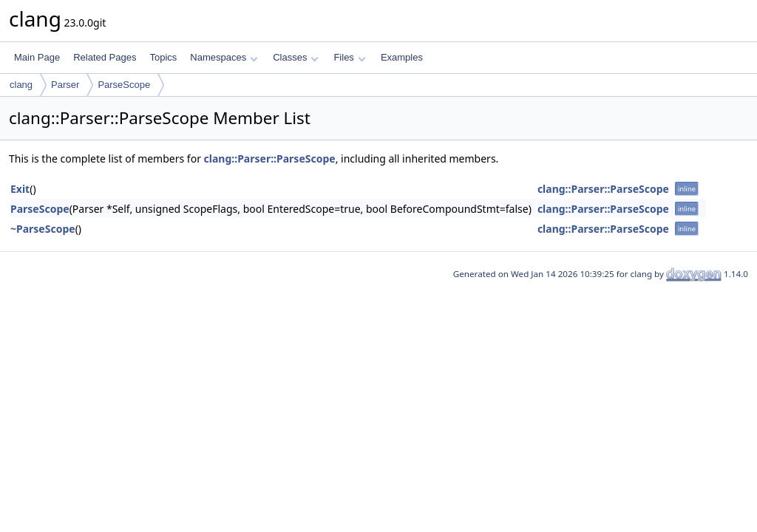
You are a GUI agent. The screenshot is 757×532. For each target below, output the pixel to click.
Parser (65, 85)
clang (21, 85)
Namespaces (224, 57)
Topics (163, 57)
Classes (296, 57)
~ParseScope (43, 229)
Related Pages (105, 57)
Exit (20, 189)
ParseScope (124, 85)
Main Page (37, 57)
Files (349, 57)
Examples (402, 57)
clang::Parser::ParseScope (270, 158)
